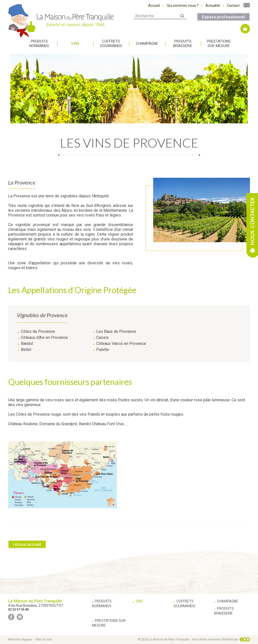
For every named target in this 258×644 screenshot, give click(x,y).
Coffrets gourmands (111, 44)
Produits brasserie (183, 44)
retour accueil (27, 544)
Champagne (147, 44)
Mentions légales (20, 639)
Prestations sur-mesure (219, 44)
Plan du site (44, 639)
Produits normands (39, 44)
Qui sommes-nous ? (183, 6)
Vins (75, 44)
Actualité (213, 6)
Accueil (154, 6)
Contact (233, 6)
